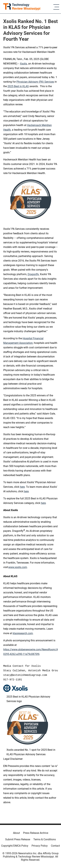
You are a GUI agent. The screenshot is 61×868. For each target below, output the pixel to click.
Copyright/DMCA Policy (15, 846)
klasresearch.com (23, 633)
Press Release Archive (36, 833)
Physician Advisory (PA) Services (35, 82)
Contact (55, 846)
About (16, 833)
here (26, 491)
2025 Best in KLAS (18, 86)
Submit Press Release (18, 839)
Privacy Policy (40, 846)
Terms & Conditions (45, 839)
